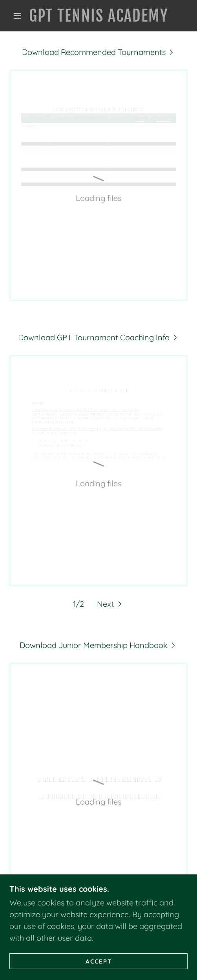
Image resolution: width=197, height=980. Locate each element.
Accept (99, 961)
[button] (18, 16)
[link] (98, 16)
